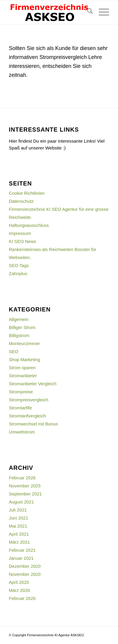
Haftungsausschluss (29, 225)
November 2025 (25, 486)
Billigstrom (19, 335)
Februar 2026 (22, 478)
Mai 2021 (18, 526)
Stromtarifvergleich (27, 416)
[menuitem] (87, 12)
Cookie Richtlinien (27, 193)
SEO (14, 351)
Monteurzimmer (24, 343)
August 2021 (21, 502)
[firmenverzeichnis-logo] (49, 12)
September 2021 (25, 494)
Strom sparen (22, 368)
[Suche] (87, 12)
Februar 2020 (22, 598)
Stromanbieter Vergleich (33, 384)
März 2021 (19, 542)
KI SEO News (23, 241)
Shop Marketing (25, 360)
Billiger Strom (22, 327)
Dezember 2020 (25, 566)
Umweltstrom (22, 432)
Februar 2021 (22, 550)
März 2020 (19, 590)
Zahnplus (18, 273)
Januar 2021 (21, 558)
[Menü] (101, 12)
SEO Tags (19, 265)
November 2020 (25, 574)
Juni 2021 (19, 518)
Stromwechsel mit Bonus (33, 424)
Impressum (20, 233)
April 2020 (19, 582)
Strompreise (21, 392)
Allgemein (19, 319)
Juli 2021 (18, 510)
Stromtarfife (21, 408)
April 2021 (19, 534)
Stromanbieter (23, 376)
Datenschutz (21, 201)
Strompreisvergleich (29, 400)
